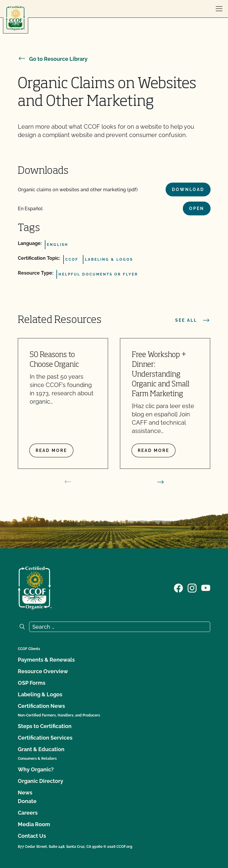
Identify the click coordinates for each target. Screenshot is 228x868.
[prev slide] (68, 482)
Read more (51, 450)
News (25, 793)
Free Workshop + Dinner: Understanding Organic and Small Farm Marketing (161, 375)
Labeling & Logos (40, 694)
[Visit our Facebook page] (178, 587)
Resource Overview (43, 671)
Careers (28, 813)
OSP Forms (32, 683)
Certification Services (45, 738)
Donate (27, 801)
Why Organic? (36, 769)
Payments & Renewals (46, 660)
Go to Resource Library (53, 59)
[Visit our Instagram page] (192, 587)
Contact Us (32, 836)
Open (197, 208)
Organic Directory (41, 781)
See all (193, 320)
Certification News (41, 706)
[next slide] (161, 482)
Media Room (34, 824)
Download (188, 189)
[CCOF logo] (15, 18)
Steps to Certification (45, 726)
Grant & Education (41, 749)
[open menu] (219, 9)
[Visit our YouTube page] (206, 587)
